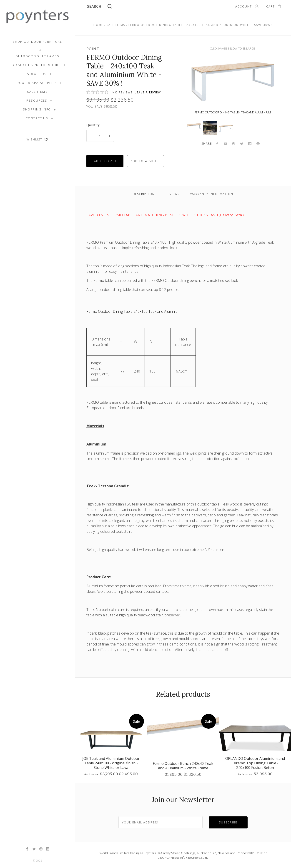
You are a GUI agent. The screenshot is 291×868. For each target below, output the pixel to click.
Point (93, 49)
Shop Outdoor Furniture (37, 42)
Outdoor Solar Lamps (37, 56)
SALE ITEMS (37, 92)
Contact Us (37, 118)
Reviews (173, 194)
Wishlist (37, 139)
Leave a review (148, 92)
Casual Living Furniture (37, 65)
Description (144, 194)
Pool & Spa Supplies (37, 83)
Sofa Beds (37, 74)
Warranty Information (212, 194)
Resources (37, 100)
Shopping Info (37, 109)
